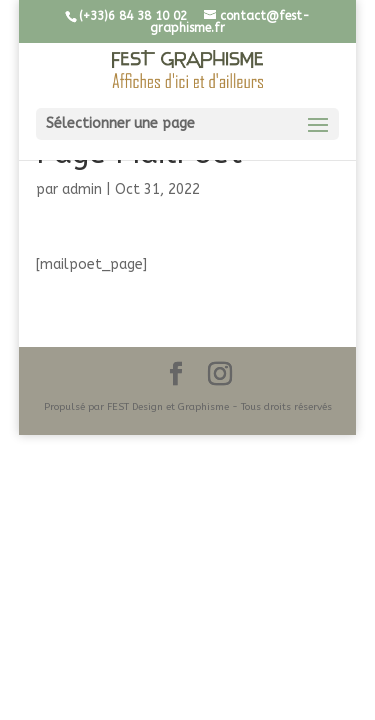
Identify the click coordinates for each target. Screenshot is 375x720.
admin (82, 189)
